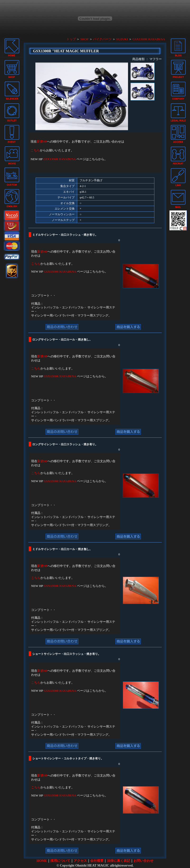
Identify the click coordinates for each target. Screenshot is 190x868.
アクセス (80, 861)
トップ (71, 39)
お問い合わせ (143, 861)
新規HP (42, 141)
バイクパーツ (102, 39)
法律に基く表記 (119, 861)
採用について (60, 861)
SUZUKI (122, 39)
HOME (42, 861)
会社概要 (97, 861)
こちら (35, 150)
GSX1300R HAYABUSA (149, 39)
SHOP (85, 39)
